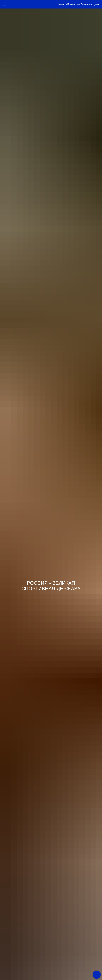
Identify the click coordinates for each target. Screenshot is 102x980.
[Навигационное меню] (5, 4)
